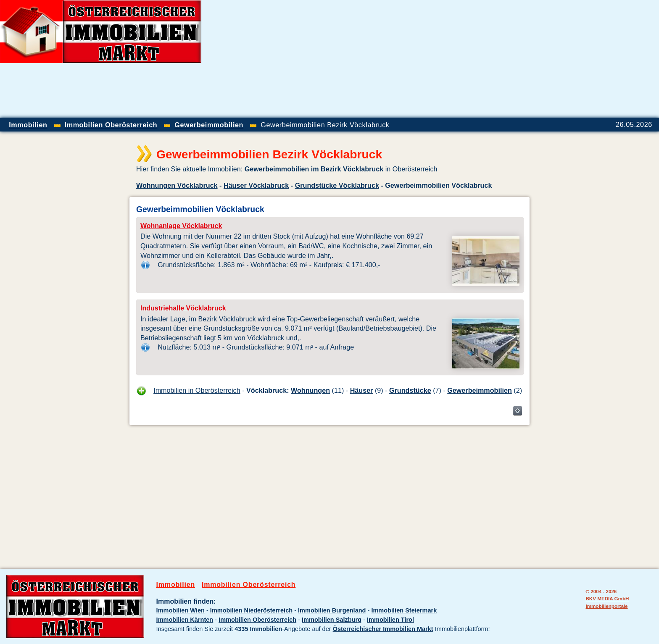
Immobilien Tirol (390, 620)
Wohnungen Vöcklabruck (177, 185)
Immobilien (176, 585)
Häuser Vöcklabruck (256, 185)
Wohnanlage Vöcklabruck (181, 226)
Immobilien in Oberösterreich (197, 390)
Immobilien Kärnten (185, 620)
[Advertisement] (561, 59)
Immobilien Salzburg (332, 620)
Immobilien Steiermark (404, 610)
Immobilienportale (606, 606)
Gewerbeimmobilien (480, 390)
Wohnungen (310, 390)
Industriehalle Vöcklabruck (183, 308)
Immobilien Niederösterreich (251, 610)
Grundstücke (410, 390)
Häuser (362, 390)
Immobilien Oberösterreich (249, 585)
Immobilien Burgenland (332, 610)
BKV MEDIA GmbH (607, 598)
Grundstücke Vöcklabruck (337, 185)
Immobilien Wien (181, 610)
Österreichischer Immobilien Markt (383, 629)
